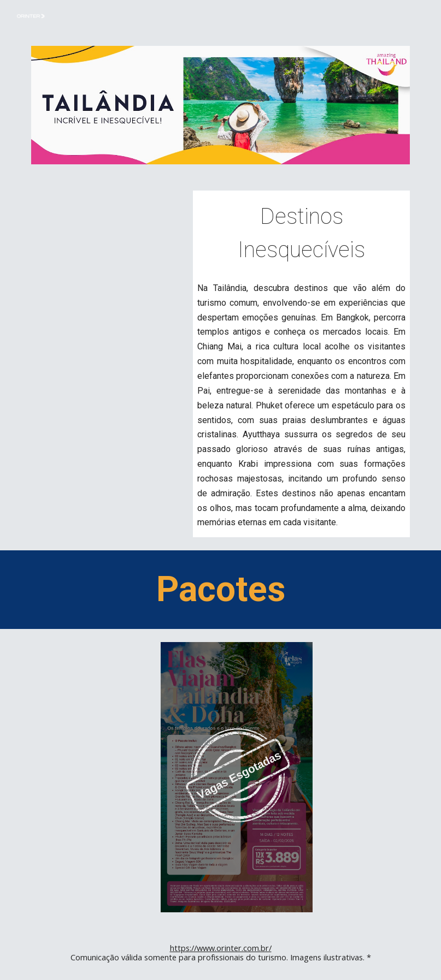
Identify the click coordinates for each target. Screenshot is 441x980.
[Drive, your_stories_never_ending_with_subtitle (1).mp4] (107, 247)
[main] (301, 232)
